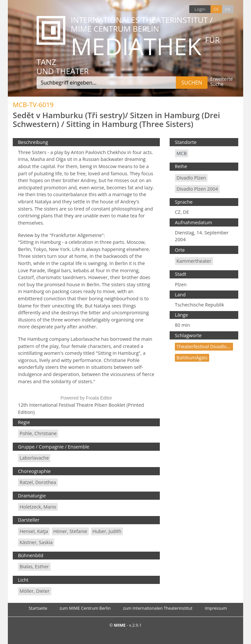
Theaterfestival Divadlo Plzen (208, 346)
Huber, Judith (107, 531)
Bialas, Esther (34, 566)
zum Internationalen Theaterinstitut (158, 608)
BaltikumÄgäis (192, 358)
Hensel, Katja (34, 531)
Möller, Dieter (35, 591)
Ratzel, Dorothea (38, 482)
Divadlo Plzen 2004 (197, 189)
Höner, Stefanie (70, 531)
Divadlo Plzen (191, 178)
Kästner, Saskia (36, 542)
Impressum (216, 608)
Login (200, 9)
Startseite (38, 608)
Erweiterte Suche (221, 82)
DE (216, 9)
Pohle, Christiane (38, 433)
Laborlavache (34, 458)
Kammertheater (194, 261)
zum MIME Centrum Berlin (85, 608)
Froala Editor (99, 398)
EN (228, 9)
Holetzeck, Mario (38, 507)
